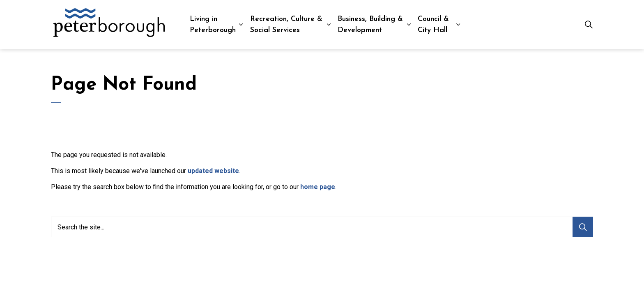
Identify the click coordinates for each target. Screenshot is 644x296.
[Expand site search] (589, 25)
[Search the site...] (322, 227)
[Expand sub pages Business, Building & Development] (409, 25)
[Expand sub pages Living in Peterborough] (241, 25)
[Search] (583, 227)
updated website (213, 171)
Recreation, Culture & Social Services (286, 25)
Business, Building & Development (370, 25)
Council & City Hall (433, 25)
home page (318, 187)
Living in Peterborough (213, 25)
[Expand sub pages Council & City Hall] (458, 25)
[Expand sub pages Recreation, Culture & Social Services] (329, 25)
